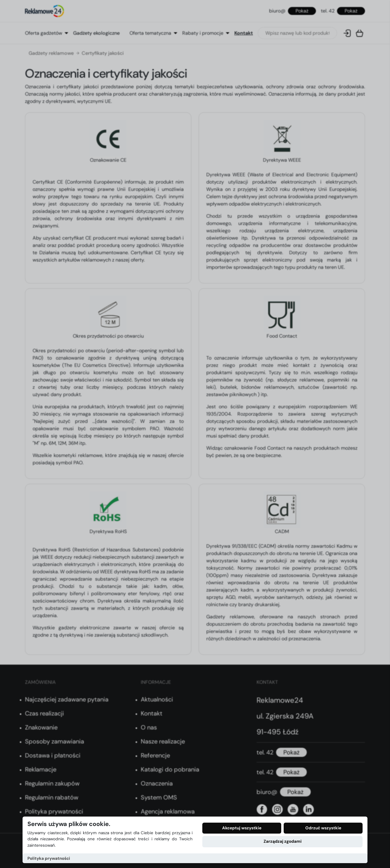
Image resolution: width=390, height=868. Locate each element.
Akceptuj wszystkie (242, 828)
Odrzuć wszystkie (323, 828)
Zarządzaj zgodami (283, 841)
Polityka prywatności (49, 858)
